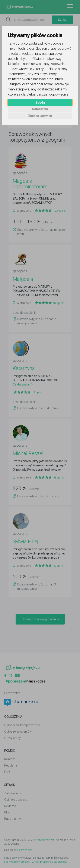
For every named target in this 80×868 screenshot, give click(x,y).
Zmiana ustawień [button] (40, 116)
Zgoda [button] (40, 103)
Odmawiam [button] (40, 109)
